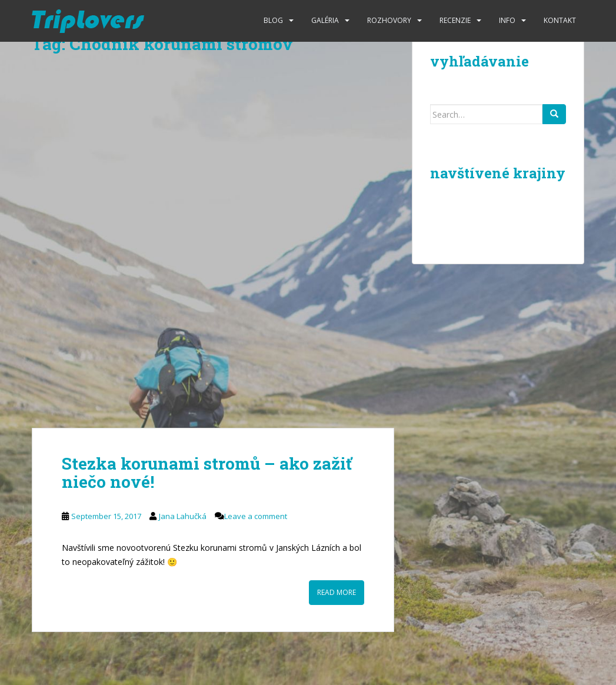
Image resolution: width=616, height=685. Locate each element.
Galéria (325, 20)
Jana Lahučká (183, 516)
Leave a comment (256, 516)
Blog (273, 20)
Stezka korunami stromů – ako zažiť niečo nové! (207, 473)
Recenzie (455, 20)
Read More (337, 592)
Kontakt (560, 20)
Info (507, 20)
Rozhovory (389, 20)
